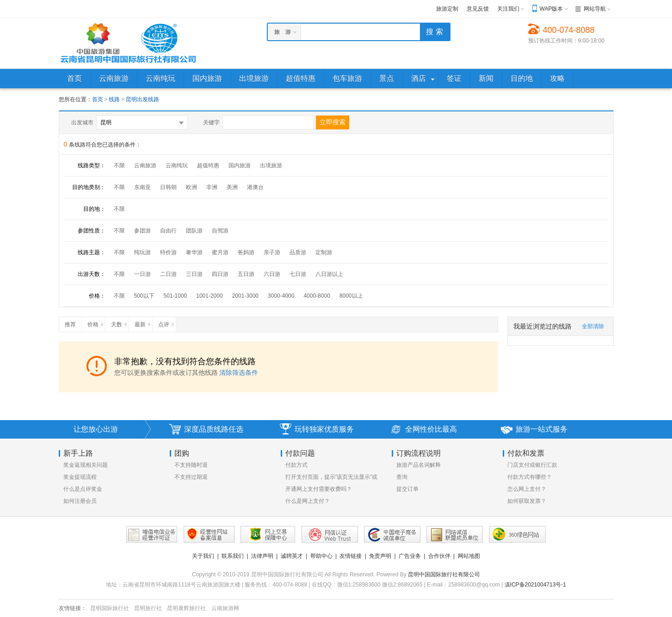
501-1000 (176, 296)
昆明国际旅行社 (110, 608)
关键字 (211, 122)
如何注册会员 (80, 501)
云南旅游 (145, 165)
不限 (119, 165)
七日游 (298, 274)
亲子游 (272, 252)
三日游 (194, 274)
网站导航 (595, 9)
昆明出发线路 (142, 99)
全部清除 (593, 326)
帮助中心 (321, 556)
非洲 (212, 187)
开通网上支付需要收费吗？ (319, 489)
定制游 (324, 252)
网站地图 (469, 556)
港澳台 (255, 187)
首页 (98, 99)
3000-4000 (281, 296)
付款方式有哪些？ (530, 477)
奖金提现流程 (80, 477)
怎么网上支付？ (527, 489)
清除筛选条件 (239, 373)
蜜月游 (220, 252)
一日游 (142, 274)
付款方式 (296, 465)
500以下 (144, 296)
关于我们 (203, 556)
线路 (115, 99)
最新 (143, 323)
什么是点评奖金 (83, 489)
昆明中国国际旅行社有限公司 (444, 574)
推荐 (73, 323)
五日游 (246, 274)
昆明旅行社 (148, 608)
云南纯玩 (177, 165)
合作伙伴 (439, 556)
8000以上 (351, 296)
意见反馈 (478, 9)
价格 (96, 323)
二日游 (168, 274)
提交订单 (407, 489)
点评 (167, 323)
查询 (402, 477)
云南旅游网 (225, 608)
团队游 (194, 231)
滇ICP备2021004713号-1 (535, 585)
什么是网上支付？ (308, 501)
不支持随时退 (191, 465)
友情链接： (73, 608)
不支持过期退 (191, 477)
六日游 (272, 274)
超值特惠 (208, 165)
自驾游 (220, 231)
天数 (120, 323)
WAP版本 (552, 9)
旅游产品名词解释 (419, 465)
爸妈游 (246, 252)
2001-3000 (245, 296)
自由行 (168, 231)
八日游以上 (329, 274)
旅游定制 (447, 9)
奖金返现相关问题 (86, 465)
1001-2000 (209, 296)
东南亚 (142, 187)
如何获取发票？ (527, 501)
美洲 (232, 187)
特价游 (168, 252)
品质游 (298, 252)
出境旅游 (271, 165)
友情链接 (351, 556)
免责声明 (380, 556)
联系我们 (233, 556)
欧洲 (191, 187)
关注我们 (508, 9)
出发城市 (82, 122)
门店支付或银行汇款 (532, 465)
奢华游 (194, 252)
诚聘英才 (292, 556)
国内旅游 (240, 165)
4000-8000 (317, 296)
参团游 (142, 231)
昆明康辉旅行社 (186, 608)
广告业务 (410, 556)
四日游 (220, 274)
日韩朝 (168, 187)
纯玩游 (142, 252)
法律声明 (262, 556)
